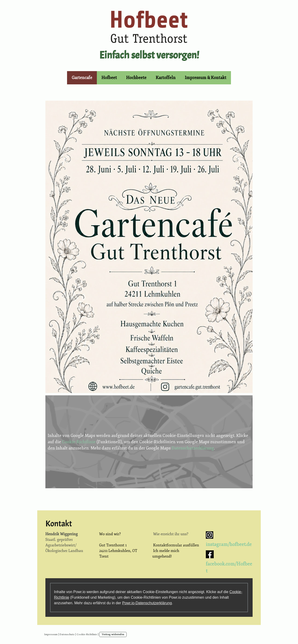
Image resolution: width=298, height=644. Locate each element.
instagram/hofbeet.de (229, 544)
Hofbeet (109, 78)
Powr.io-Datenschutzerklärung (147, 603)
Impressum (51, 634)
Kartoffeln (166, 78)
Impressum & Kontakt (206, 78)
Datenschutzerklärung (193, 448)
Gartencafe (82, 78)
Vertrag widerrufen (113, 634)
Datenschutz (67, 634)
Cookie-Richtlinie (79, 442)
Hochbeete (136, 78)
